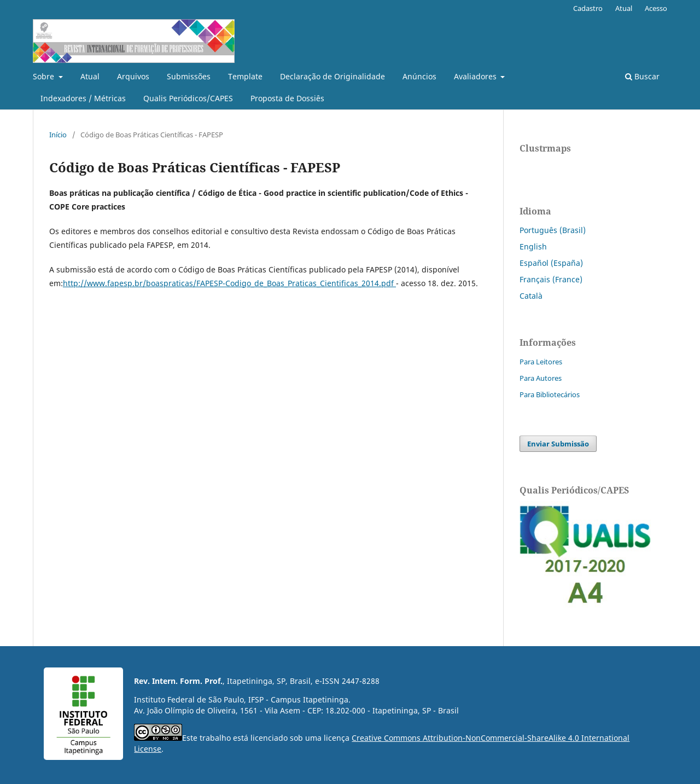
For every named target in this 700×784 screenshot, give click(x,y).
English (533, 246)
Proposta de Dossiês (287, 98)
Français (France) (551, 279)
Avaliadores (476, 76)
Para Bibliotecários (550, 394)
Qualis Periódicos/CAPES (188, 98)
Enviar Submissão (558, 444)
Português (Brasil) (553, 230)
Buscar (642, 76)
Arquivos (133, 76)
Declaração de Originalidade (332, 76)
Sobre (45, 76)
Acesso (656, 8)
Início (58, 135)
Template (245, 76)
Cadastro (588, 8)
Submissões (189, 76)
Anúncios (419, 76)
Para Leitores (541, 362)
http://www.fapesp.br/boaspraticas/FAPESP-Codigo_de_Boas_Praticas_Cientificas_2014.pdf (229, 283)
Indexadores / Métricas (83, 98)
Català (531, 296)
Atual (90, 76)
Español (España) (551, 263)
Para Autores (541, 378)
